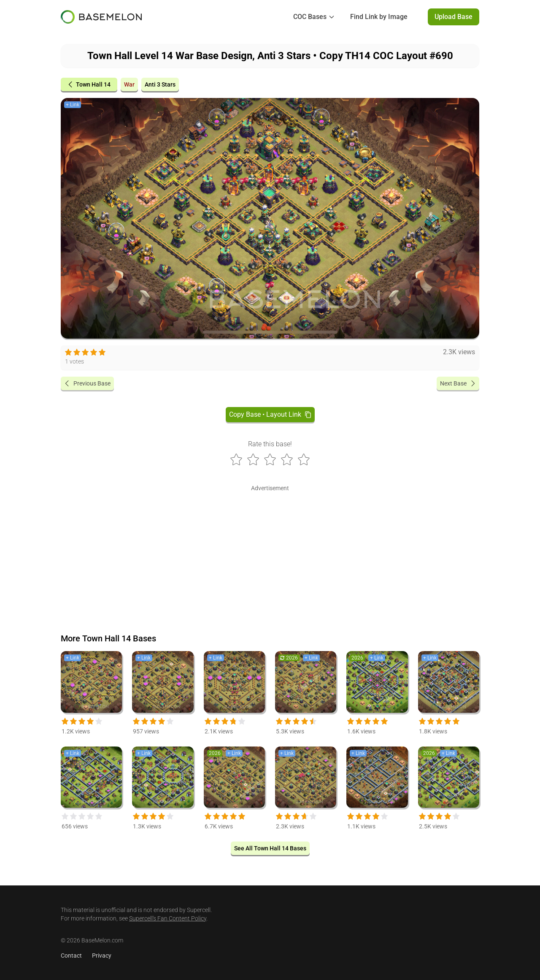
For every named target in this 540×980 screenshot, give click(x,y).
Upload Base (454, 17)
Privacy (102, 956)
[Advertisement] (270, 553)
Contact (71, 956)
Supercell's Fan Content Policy (168, 918)
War (129, 84)
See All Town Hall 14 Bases (270, 848)
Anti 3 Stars (160, 84)
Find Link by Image (379, 17)
